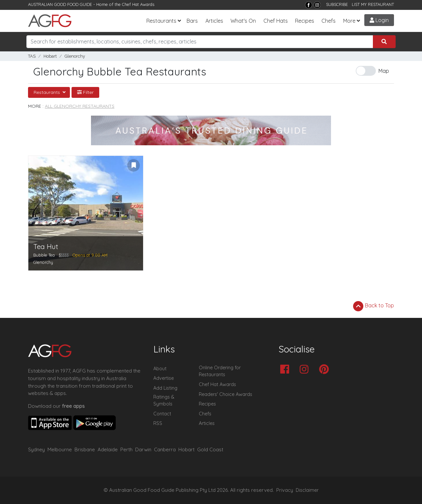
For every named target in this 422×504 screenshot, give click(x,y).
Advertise (164, 378)
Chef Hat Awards (138, 4)
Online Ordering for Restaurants (220, 371)
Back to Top (374, 306)
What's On (243, 21)
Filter (85, 92)
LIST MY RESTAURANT (373, 4)
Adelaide (108, 449)
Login (379, 20)
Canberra (165, 449)
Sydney (36, 449)
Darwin (143, 449)
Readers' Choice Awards (226, 394)
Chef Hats (276, 21)
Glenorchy (75, 56)
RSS (158, 423)
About (160, 369)
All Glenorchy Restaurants (80, 106)
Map (384, 71)
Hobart (50, 56)
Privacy (285, 490)
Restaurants (161, 21)
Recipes (305, 21)
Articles (214, 21)
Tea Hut (46, 247)
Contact (162, 414)
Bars (192, 21)
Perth (126, 449)
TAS (32, 56)
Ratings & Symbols (164, 401)
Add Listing (165, 388)
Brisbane (85, 449)
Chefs (329, 21)
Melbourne (60, 449)
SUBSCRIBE (337, 4)
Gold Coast (210, 449)
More (349, 21)
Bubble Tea (44, 255)
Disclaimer (307, 490)
